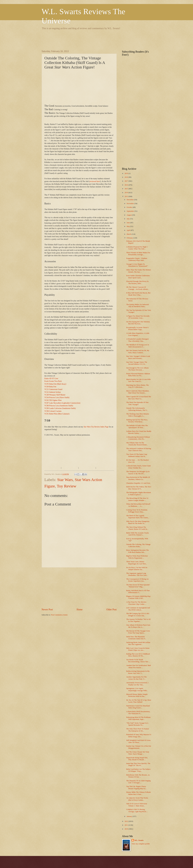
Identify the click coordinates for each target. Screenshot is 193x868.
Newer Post (47, 610)
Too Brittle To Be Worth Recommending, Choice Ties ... (138, 661)
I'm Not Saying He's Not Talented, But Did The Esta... (138, 323)
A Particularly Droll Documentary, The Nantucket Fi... (138, 713)
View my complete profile (141, 844)
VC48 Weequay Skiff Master (55, 395)
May (129, 226)
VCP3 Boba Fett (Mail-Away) (55, 384)
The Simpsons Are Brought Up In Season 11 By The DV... (138, 473)
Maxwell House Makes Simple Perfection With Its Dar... (137, 695)
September (131, 211)
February (130, 238)
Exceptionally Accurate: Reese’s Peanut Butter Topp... (137, 328)
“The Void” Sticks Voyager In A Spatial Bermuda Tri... (137, 724)
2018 (127, 177)
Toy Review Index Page (96, 427)
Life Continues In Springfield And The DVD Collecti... (138, 609)
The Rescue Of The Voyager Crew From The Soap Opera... (138, 632)
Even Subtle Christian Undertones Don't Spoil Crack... (138, 277)
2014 (127, 193)
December (130, 200)
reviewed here (95, 181)
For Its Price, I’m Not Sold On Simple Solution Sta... (137, 569)
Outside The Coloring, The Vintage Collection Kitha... (138, 545)
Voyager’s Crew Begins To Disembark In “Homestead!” (137, 265)
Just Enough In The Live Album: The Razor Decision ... (138, 369)
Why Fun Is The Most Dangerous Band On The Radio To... (138, 522)
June (129, 223)
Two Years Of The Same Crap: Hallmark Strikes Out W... (137, 455)
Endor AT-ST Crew (51, 379)
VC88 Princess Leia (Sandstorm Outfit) (59, 406)
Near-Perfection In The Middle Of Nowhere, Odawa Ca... (138, 478)
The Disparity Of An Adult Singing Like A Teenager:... (138, 782)
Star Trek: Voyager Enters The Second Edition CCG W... (137, 363)
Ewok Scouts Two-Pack (53, 381)
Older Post (112, 610)
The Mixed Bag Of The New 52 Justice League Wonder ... (137, 499)
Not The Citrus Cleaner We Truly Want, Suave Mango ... (138, 753)
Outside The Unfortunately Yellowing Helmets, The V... (137, 409)
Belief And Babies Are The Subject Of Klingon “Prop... (138, 770)
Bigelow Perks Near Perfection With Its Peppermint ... (137, 557)
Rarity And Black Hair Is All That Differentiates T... (138, 592)
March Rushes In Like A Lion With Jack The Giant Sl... (138, 380)
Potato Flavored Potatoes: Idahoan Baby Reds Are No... (138, 375)
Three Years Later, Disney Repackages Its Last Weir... (137, 563)
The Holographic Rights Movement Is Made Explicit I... (139, 494)
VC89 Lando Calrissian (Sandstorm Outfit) (60, 408)
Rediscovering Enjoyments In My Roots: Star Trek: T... (138, 672)
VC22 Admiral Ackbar (53, 392)
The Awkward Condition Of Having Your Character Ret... (139, 450)
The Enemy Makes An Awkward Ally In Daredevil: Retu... (138, 305)
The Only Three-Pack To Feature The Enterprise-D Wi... (138, 730)
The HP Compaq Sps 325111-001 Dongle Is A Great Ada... (138, 615)
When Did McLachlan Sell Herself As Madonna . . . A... (138, 505)
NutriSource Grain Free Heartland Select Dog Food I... (138, 707)
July (128, 219)
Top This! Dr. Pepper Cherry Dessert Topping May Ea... (137, 787)
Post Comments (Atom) (59, 615)
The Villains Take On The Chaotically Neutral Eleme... (137, 444)
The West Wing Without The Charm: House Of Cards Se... (137, 528)
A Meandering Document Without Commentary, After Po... (138, 438)
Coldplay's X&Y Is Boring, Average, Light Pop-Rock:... (137, 810)
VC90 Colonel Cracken (53, 411)
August (129, 215)
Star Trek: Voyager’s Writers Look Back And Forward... (138, 357)
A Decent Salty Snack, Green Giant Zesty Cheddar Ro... (138, 467)
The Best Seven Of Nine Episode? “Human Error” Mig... (138, 586)
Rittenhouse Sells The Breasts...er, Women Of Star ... (138, 776)
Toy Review (66, 486)
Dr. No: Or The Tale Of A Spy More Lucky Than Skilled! (139, 701)
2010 (127, 829)
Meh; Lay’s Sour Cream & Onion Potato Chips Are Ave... (138, 649)
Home (80, 610)
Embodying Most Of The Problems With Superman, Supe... (138, 718)
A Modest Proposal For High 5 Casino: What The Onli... (137, 248)
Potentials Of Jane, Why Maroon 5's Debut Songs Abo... (139, 736)
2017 (127, 181)
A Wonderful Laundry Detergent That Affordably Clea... (137, 340)
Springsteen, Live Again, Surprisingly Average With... (137, 689)
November (131, 204)
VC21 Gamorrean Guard (53, 389)
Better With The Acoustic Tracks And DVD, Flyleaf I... (138, 534)
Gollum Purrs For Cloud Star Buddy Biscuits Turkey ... (139, 432)
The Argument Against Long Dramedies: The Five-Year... (137, 574)
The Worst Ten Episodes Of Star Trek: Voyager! (137, 403)
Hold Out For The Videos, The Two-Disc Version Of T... (139, 488)
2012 (127, 821)
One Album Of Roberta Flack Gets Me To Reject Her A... (138, 626)
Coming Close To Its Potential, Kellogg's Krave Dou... (137, 511)
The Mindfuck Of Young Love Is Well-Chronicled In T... (138, 346)
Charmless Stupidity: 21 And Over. (138, 483)
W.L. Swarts (139, 840)
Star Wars (65, 480)
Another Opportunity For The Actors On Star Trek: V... (136, 678)
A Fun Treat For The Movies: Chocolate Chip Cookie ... (136, 603)
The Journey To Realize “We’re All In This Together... (138, 620)
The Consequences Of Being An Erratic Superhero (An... (137, 580)
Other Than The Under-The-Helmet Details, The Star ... (139, 271)
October (130, 207)
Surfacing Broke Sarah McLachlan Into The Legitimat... (138, 643)
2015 (127, 189)
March (129, 234)
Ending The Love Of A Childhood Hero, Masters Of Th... (138, 655)
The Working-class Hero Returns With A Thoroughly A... (138, 415)
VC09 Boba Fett (50, 387)
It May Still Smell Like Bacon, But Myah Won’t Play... (138, 294)
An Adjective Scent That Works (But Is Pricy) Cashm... (137, 799)
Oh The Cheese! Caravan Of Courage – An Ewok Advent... (138, 288)
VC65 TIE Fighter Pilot (53, 400)
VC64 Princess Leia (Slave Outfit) (57, 397)
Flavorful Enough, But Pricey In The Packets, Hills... (137, 282)
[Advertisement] (90, 39)
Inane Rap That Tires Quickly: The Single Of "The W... (138, 764)
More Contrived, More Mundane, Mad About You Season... (138, 392)
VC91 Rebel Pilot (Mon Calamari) (57, 414)
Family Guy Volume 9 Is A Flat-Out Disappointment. (139, 747)
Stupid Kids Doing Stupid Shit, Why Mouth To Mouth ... (137, 759)
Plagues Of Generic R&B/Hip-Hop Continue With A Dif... (138, 597)
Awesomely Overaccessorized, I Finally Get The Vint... (137, 684)
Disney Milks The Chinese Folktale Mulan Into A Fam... (139, 793)
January (130, 816)
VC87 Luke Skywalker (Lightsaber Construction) (62, 403)
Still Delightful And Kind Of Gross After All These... (138, 741)
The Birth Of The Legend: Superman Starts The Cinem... (138, 517)
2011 (127, 825)
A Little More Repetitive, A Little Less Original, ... (138, 334)
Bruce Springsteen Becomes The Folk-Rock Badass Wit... (138, 551)
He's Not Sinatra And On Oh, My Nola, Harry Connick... (138, 351)
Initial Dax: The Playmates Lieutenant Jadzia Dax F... (136, 638)
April (129, 230)
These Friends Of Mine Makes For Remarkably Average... (138, 254)
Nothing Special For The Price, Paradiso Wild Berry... (137, 421)
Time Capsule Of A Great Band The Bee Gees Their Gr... (139, 398)
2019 (127, 173)
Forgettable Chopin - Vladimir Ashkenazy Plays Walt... (137, 259)
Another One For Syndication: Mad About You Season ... (139, 666)
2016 (127, 185)
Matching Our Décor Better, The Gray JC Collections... (138, 386)
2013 (127, 196)
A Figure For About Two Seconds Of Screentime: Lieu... (138, 317)
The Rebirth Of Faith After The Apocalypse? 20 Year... (137, 427)
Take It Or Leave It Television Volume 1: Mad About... (137, 805)
